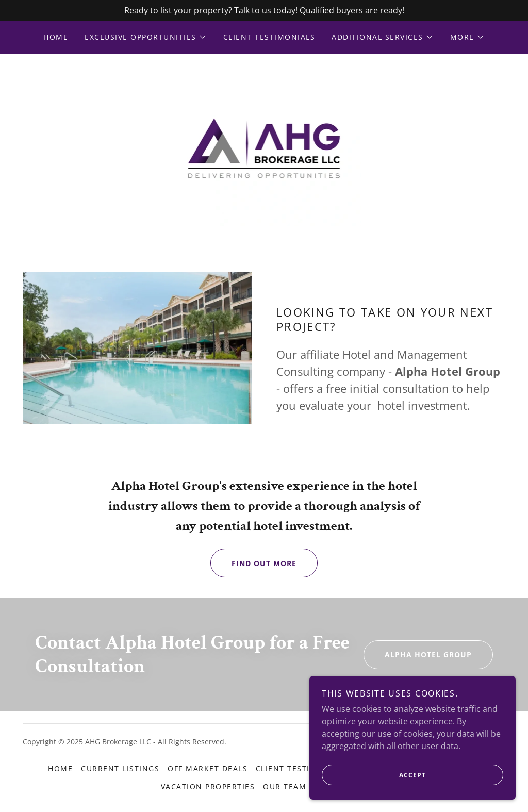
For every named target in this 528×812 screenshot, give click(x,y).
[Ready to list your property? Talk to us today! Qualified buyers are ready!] (264, 10)
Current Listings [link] (120, 768)
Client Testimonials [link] (269, 37)
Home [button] (60, 768)
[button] (145, 37)
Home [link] (56, 37)
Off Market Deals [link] (208, 768)
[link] (264, 147)
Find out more (253, 563)
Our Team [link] (285, 786)
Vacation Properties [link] (208, 786)
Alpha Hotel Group (418, 655)
